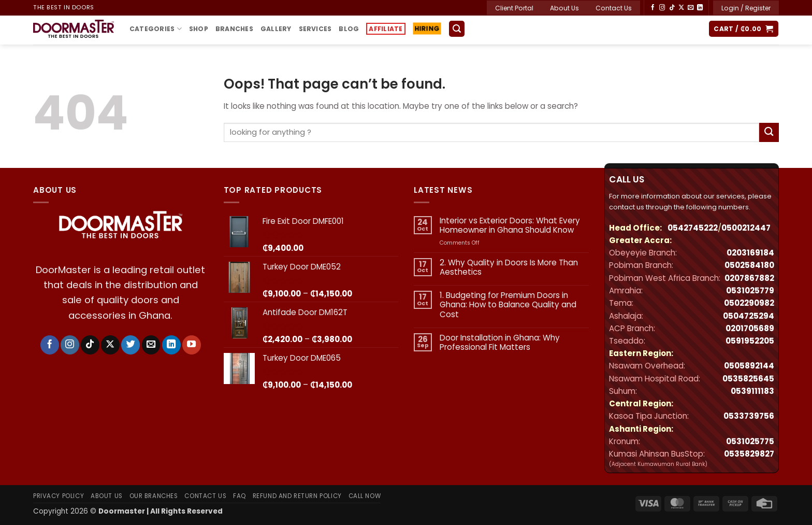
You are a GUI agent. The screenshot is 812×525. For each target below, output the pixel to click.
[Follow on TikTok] (672, 8)
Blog (349, 29)
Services (315, 29)
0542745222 (693, 228)
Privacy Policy (59, 496)
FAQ (240, 496)
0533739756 (749, 416)
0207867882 (749, 278)
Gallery (276, 29)
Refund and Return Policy (297, 496)
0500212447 (746, 228)
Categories (156, 29)
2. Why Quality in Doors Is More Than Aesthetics (509, 267)
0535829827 (749, 454)
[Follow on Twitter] (130, 345)
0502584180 (749, 265)
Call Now (365, 496)
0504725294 (749, 316)
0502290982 (749, 303)
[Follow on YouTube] (192, 345)
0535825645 (748, 379)
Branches (234, 29)
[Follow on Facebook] (653, 8)
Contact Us (614, 8)
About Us (564, 8)
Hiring (426, 29)
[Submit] (769, 132)
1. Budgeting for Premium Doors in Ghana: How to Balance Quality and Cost (508, 305)
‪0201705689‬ (750, 328)
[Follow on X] (681, 8)
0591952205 (750, 341)
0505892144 (749, 366)
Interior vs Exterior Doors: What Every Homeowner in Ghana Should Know (510, 225)
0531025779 (750, 290)
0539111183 (752, 391)
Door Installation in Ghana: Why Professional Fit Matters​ (500, 343)
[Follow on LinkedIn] (700, 8)
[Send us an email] (691, 8)
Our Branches (154, 496)
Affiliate (386, 29)
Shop (199, 29)
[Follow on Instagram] (662, 8)
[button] (746, 8)
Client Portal (514, 8)
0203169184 (750, 253)
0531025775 (750, 441)
